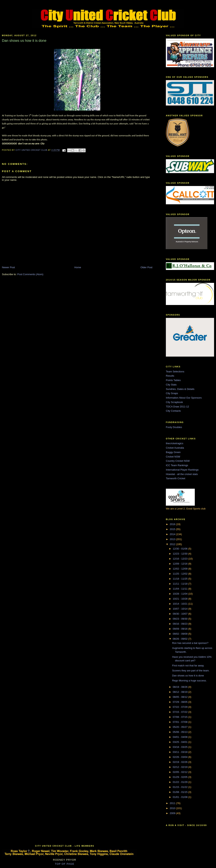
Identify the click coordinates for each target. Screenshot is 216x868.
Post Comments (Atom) (30, 274)
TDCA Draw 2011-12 (177, 407)
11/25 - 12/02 (181, 574)
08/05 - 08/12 (181, 697)
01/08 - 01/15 (181, 792)
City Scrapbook (174, 402)
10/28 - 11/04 (181, 594)
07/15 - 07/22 (181, 712)
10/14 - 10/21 (181, 604)
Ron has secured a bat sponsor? (190, 643)
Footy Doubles (174, 427)
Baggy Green (173, 452)
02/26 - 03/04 (181, 757)
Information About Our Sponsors (184, 398)
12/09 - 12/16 (181, 564)
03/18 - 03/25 (181, 747)
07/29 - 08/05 (181, 702)
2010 (173, 808)
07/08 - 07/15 (181, 717)
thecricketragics (175, 443)
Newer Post (8, 267)
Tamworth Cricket (175, 478)
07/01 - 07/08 (181, 722)
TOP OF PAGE (65, 864)
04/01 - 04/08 (181, 737)
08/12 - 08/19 (181, 692)
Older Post (146, 267)
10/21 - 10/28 (181, 599)
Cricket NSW (173, 457)
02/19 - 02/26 (181, 762)
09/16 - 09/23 (181, 624)
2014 (173, 534)
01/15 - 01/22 (181, 787)
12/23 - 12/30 (181, 554)
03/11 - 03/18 (181, 752)
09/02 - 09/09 (181, 634)
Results (170, 376)
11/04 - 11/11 (181, 589)
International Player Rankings (182, 470)
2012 (173, 544)
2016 (173, 524)
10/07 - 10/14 (181, 609)
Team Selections (175, 372)
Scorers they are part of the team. (191, 671)
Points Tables (173, 380)
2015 (173, 529)
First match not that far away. (188, 666)
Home (78, 267)
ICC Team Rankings (177, 465)
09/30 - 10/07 (181, 614)
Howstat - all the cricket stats (182, 474)
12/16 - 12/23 (181, 559)
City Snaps (172, 393)
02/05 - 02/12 (181, 772)
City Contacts (173, 411)
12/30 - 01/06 (181, 549)
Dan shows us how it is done (188, 676)
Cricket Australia (175, 448)
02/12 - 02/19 (181, 767)
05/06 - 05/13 (181, 732)
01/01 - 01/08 (181, 797)
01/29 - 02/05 (181, 777)
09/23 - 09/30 (181, 619)
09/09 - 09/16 (181, 629)
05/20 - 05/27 (181, 727)
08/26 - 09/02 (181, 639)
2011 (173, 803)
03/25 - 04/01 (181, 742)
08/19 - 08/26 (181, 687)
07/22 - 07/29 (181, 707)
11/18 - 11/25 (181, 579)
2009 (173, 813)
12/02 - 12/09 (181, 569)
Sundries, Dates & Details (180, 389)
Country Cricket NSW (178, 461)
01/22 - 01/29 (181, 782)
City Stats (171, 385)
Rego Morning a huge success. (189, 681)
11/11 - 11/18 (181, 584)
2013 (173, 539)
